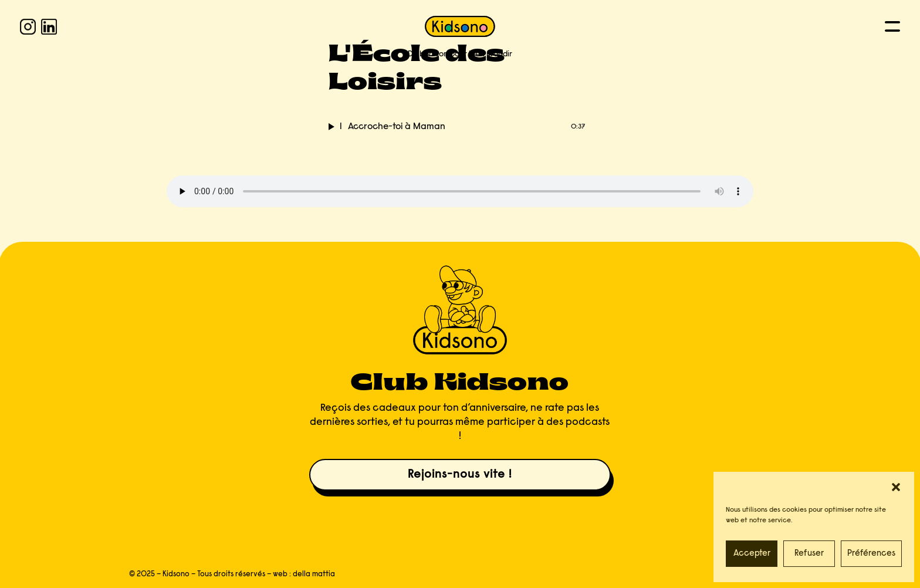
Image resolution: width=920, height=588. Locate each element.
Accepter (752, 554)
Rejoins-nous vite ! (460, 475)
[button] (896, 487)
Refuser (809, 554)
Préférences (871, 554)
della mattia (314, 574)
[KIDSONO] (460, 26)
